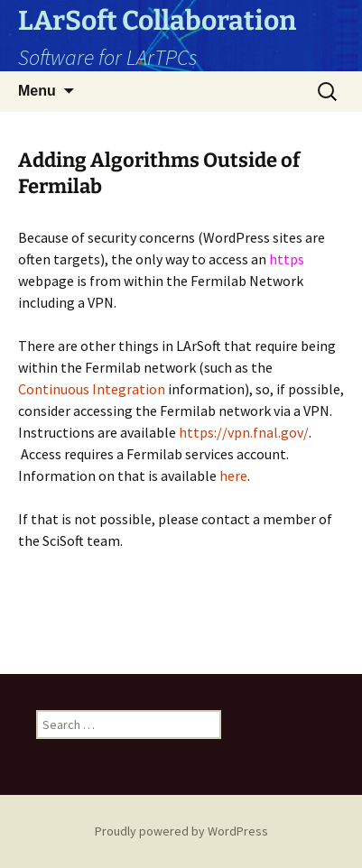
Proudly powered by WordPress (181, 831)
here (233, 476)
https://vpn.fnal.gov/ (244, 432)
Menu (37, 91)
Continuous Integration (93, 389)
